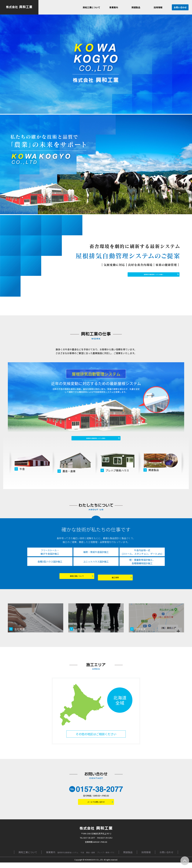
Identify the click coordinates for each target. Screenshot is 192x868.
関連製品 (136, 7)
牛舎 (82, 858)
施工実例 (121, 581)
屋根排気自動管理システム (68, 858)
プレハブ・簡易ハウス (106, 858)
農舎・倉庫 (90, 858)
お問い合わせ (180, 7)
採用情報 (158, 7)
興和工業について (92, 7)
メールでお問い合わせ (98, 806)
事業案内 (114, 7)
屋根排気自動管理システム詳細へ (156, 274)
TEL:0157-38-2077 (87, 843)
